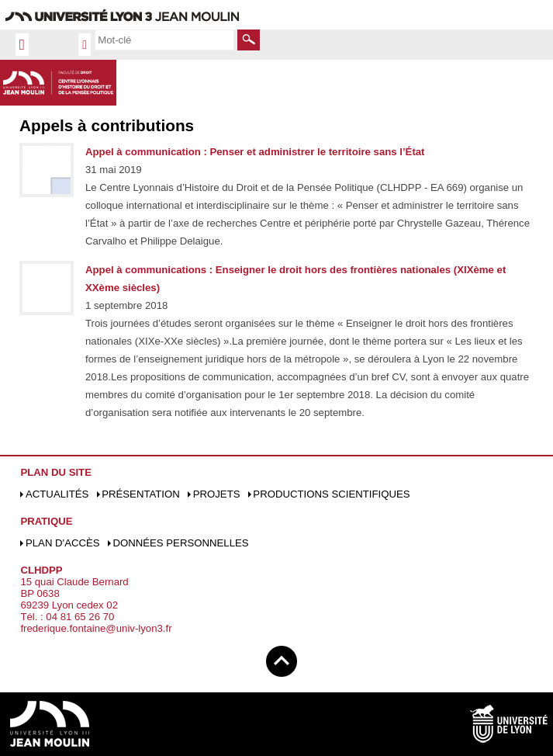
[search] (164, 40)
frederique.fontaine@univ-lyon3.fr (96, 628)
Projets (217, 494)
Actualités (57, 494)
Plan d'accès (63, 543)
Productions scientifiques (331, 494)
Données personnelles (180, 543)
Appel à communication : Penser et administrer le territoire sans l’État (255, 152)
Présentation (141, 494)
